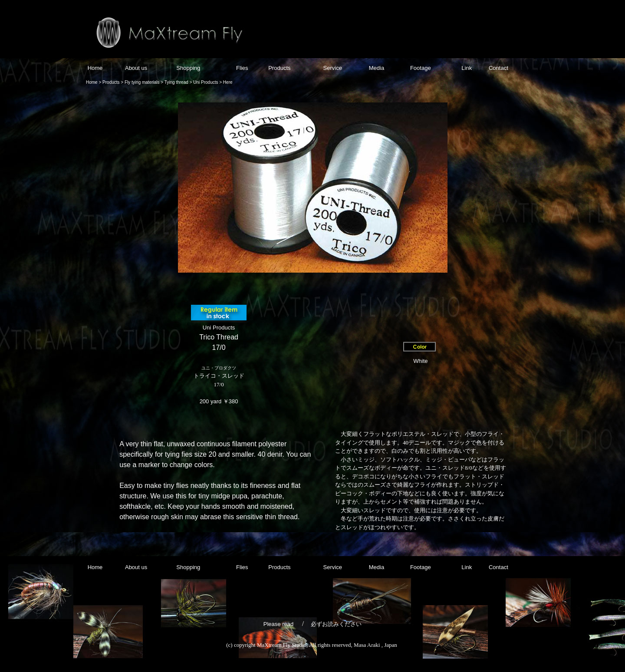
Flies (242, 68)
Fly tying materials (142, 82)
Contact (498, 68)
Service (332, 68)
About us (136, 68)
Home (95, 68)
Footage (419, 68)
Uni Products (206, 82)
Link (467, 68)
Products (279, 68)
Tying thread (176, 82)
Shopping (189, 68)
